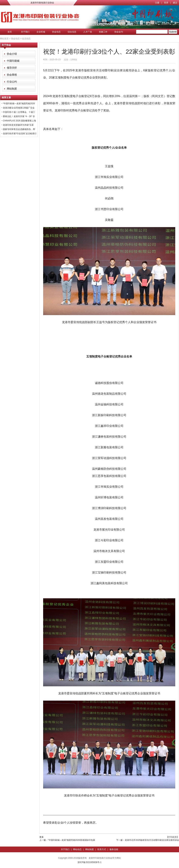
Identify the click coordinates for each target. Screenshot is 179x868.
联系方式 (102, 849)
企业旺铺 (41, 32)
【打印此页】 (173, 837)
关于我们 (25, 32)
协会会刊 (119, 32)
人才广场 (88, 32)
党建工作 (103, 32)
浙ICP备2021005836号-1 (89, 862)
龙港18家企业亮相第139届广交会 (19, 108)
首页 (10, 32)
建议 (175, 3)
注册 (157, 3)
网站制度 (12, 89)
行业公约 (12, 82)
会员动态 (26, 39)
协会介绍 (12, 54)
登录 (166, 3)
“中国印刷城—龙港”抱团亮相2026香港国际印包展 (72, 840)
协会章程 (12, 75)
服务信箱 (114, 849)
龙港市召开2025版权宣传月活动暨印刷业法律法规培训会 (152, 840)
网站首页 (4, 39)
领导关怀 (12, 68)
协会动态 (56, 32)
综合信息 (72, 32)
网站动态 (77, 849)
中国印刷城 (13, 61)
